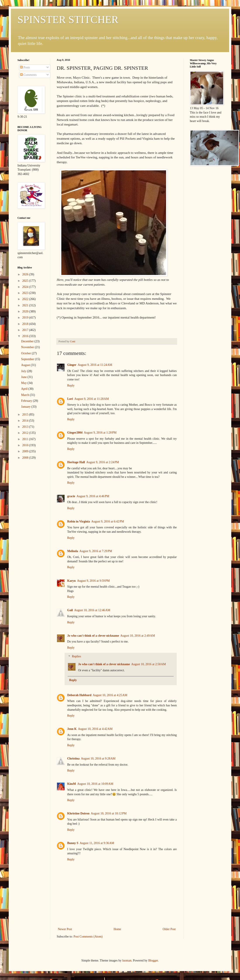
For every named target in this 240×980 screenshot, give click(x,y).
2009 (26, 451)
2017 (26, 330)
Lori (70, 399)
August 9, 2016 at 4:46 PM (93, 496)
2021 (26, 305)
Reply (71, 386)
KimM (72, 784)
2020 (26, 311)
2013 (26, 427)
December (28, 341)
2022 (26, 299)
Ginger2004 (75, 433)
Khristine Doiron (78, 813)
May (24, 383)
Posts (25, 67)
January (26, 407)
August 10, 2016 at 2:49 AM (137, 636)
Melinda (73, 551)
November (28, 347)
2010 (26, 445)
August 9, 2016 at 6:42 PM (108, 521)
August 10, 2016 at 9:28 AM (98, 759)
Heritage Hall (76, 462)
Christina (73, 759)
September (28, 359)
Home (117, 929)
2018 (26, 324)
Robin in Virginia (79, 521)
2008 (26, 458)
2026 (26, 274)
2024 (26, 287)
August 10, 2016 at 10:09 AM (95, 784)
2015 (26, 415)
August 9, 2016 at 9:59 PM (93, 581)
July (24, 371)
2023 (26, 293)
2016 (26, 336)
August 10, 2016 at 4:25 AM (110, 695)
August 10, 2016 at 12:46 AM (92, 610)
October (27, 353)
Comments (28, 75)
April (25, 389)
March (26, 395)
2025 (26, 281)
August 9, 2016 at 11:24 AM (95, 365)
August (26, 365)
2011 (26, 439)
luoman (127, 961)
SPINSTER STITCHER (68, 19)
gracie (71, 496)
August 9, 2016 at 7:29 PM (96, 551)
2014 (26, 421)
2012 (26, 433)
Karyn (71, 581)
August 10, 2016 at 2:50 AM (148, 664)
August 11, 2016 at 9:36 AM (97, 843)
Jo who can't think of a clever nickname (93, 636)
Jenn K (72, 729)
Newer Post (65, 929)
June (24, 377)
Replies (76, 657)
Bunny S (73, 843)
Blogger (153, 961)
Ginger (72, 365)
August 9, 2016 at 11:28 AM (91, 399)
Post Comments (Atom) (88, 937)
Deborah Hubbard (79, 695)
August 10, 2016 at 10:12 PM (109, 813)
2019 (26, 318)
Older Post (169, 929)
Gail (70, 610)
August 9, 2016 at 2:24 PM (103, 462)
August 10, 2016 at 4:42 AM (95, 729)
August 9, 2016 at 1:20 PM (100, 433)
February (27, 401)
